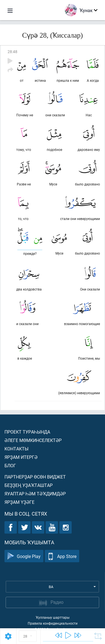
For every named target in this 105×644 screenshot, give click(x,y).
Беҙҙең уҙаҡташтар (29, 485)
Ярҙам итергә (21, 457)
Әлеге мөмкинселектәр (33, 440)
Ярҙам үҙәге (19, 502)
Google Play (24, 556)
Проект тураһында (27, 432)
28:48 (12, 52)
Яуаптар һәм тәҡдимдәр (35, 494)
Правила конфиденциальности (53, 623)
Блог (10, 465)
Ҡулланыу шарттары (53, 617)
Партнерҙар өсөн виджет (35, 477)
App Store (62, 556)
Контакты (17, 449)
